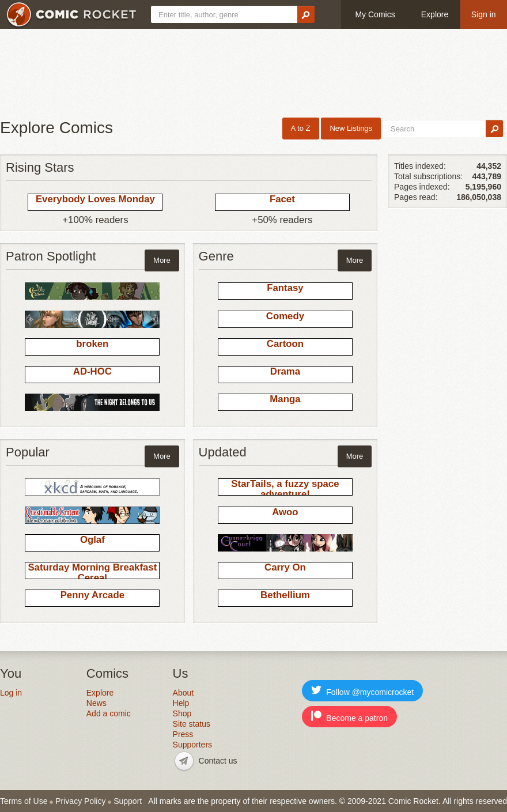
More (162, 260)
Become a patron (349, 717)
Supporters (192, 745)
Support (128, 801)
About (183, 693)
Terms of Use (24, 801)
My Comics (375, 14)
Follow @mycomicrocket (362, 691)
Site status (192, 724)
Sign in (484, 14)
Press (183, 734)
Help (181, 703)
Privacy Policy (80, 801)
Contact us (218, 761)
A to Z (301, 128)
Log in (11, 693)
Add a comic (109, 713)
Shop (182, 713)
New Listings (351, 128)
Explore (435, 14)
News (97, 703)
